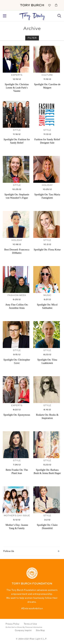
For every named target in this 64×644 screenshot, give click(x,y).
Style (17, 130)
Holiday (47, 185)
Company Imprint (23, 630)
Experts (17, 75)
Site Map (40, 630)
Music (47, 295)
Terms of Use (30, 624)
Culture (47, 75)
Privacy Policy (13, 624)
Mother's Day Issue (17, 516)
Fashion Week (17, 295)
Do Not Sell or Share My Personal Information (24, 627)
